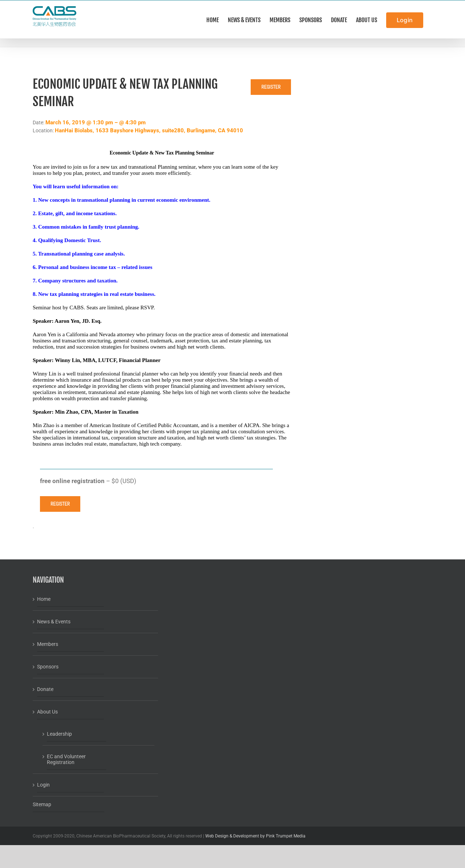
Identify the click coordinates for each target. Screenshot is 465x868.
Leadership (59, 734)
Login (43, 785)
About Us (47, 712)
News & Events (54, 622)
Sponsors (48, 667)
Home (44, 599)
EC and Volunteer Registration (66, 759)
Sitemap (42, 804)
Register (271, 87)
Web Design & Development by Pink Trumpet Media (255, 836)
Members (48, 644)
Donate (45, 689)
